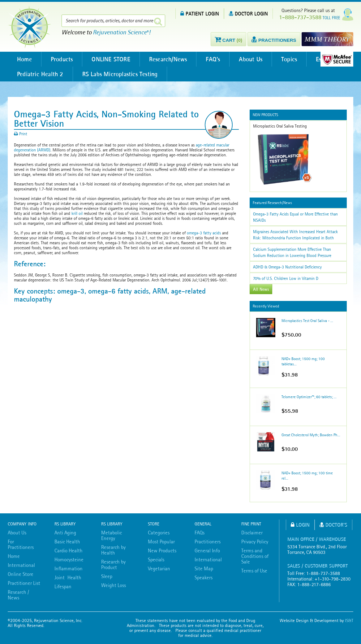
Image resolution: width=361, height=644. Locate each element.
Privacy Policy (255, 542)
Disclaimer (252, 533)
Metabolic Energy (112, 535)
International (21, 565)
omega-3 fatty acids (204, 233)
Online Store (21, 574)
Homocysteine (69, 559)
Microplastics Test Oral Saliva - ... (307, 321)
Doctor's (333, 525)
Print (21, 134)
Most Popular (161, 542)
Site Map (204, 568)
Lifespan (63, 586)
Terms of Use (254, 571)
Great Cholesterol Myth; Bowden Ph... (311, 435)
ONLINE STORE (111, 59)
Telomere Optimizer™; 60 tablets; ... (309, 397)
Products (62, 59)
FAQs (200, 533)
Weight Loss (114, 585)
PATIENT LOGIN (200, 13)
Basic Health (67, 542)
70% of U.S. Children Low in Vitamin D (286, 278)
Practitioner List (24, 583)
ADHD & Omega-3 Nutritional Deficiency (287, 267)
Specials (156, 559)
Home (24, 59)
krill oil (77, 213)
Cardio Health (69, 550)
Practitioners (208, 542)
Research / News (18, 595)
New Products (162, 550)
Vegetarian (159, 568)
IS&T (349, 620)
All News (261, 289)
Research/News (168, 59)
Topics (289, 59)
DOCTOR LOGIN (248, 13)
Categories (159, 533)
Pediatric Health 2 (40, 74)
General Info (207, 550)
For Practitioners (21, 544)
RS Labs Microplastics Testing (120, 74)
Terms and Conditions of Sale (255, 556)
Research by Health (113, 550)
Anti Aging (65, 533)
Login (300, 525)
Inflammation (69, 568)
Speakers (204, 577)
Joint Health (68, 577)
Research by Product (113, 564)
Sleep (107, 576)
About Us (251, 59)
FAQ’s (213, 59)
